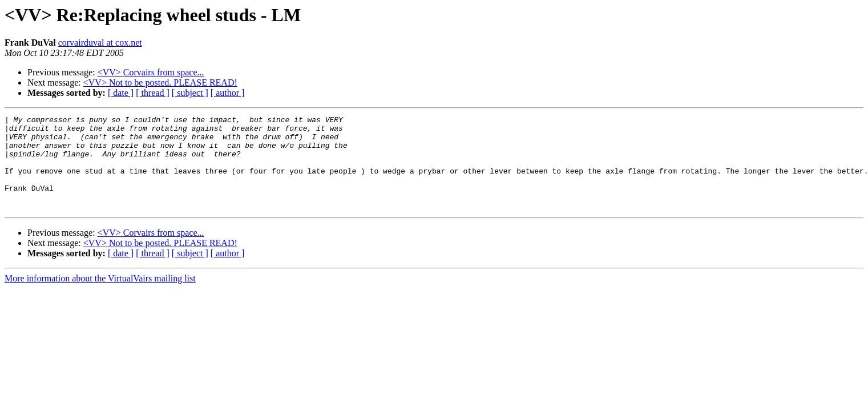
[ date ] (121, 93)
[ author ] (228, 93)
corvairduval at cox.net (100, 43)
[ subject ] (190, 93)
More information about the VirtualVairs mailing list (100, 297)
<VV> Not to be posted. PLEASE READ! (160, 82)
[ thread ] (153, 93)
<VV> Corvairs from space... (151, 72)
